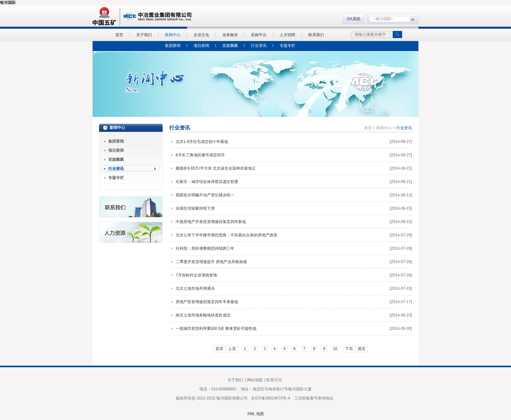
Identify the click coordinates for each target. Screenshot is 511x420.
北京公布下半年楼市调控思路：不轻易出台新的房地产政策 (226, 235)
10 (335, 349)
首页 (119, 35)
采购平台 (259, 35)
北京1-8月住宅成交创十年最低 (202, 142)
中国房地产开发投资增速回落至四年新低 (211, 222)
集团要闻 (173, 46)
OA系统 (353, 19)
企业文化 (201, 35)
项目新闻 (201, 46)
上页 (232, 349)
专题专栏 (287, 46)
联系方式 (274, 380)
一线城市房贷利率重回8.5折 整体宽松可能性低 (216, 329)
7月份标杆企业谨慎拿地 (196, 275)
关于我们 (144, 35)
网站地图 (255, 380)
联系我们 (316, 35)
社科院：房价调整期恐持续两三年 (205, 248)
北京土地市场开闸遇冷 (195, 288)
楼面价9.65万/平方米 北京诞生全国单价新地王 (216, 168)
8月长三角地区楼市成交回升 (200, 155)
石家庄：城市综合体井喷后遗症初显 (207, 182)
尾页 (362, 349)
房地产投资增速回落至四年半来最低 (207, 302)
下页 (349, 349)
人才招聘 (287, 35)
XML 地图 (255, 414)
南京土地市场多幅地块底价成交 (203, 315)
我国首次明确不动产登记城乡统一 (205, 195)
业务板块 (230, 35)
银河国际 (8, 3)
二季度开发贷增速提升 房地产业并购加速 (211, 262)
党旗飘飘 (230, 46)
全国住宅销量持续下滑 (195, 208)
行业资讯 (259, 46)
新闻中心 (173, 35)
